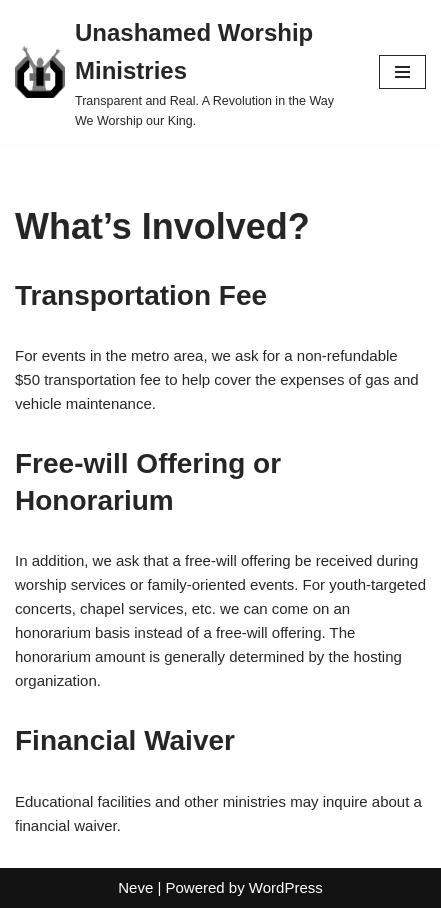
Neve (135, 887)
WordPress (286, 887)
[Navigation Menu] (402, 72)
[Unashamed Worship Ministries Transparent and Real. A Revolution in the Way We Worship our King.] (182, 72)
